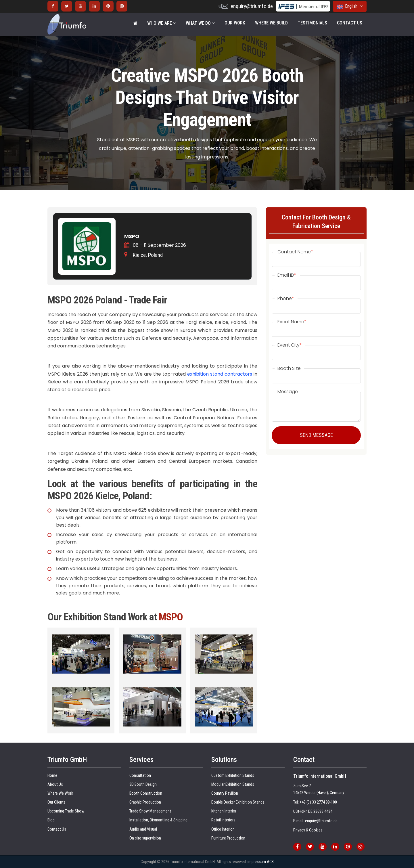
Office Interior (223, 829)
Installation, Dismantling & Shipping (158, 820)
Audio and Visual (143, 829)
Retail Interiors (223, 820)
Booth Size (289, 368)
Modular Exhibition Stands (233, 784)
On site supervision (145, 838)
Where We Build (271, 23)
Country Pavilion (225, 793)
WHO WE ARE (162, 23)
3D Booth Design (143, 784)
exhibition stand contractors (220, 374)
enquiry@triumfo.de (252, 6)
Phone (286, 299)
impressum (257, 862)
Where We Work (60, 793)
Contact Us (350, 23)
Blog (51, 820)
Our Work (235, 23)
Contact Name (295, 252)
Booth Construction (146, 793)
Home (52, 776)
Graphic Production (145, 802)
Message (288, 392)
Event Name (292, 322)
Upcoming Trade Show (66, 811)
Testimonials (312, 23)
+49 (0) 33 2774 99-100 (318, 802)
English (350, 6)
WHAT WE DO (200, 23)
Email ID (287, 275)
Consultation (140, 776)
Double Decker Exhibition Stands (238, 802)
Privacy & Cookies (308, 830)
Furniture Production (228, 838)
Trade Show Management (150, 811)
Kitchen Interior (224, 811)
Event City (290, 345)
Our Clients (56, 802)
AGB (270, 862)
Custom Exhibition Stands (233, 776)
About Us (55, 784)
